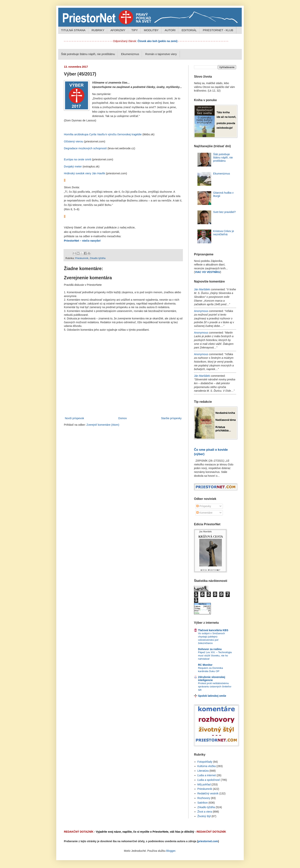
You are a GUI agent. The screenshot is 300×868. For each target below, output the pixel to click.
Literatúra (203, 771)
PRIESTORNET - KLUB (218, 30)
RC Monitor (205, 665)
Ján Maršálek (202, 289)
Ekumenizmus (130, 54)
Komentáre (204, 513)
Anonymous (201, 311)
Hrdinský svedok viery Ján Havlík (84, 173)
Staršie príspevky (171, 418)
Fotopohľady (205, 762)
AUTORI (170, 30)
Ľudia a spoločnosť (209, 780)
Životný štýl (204, 816)
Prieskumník (82, 258)
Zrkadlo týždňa (98, 258)
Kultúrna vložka (207, 766)
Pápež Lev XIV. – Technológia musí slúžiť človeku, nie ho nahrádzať (215, 656)
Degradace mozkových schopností (85, 148)
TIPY (135, 30)
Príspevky (204, 506)
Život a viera (205, 812)
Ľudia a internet (207, 775)
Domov (122, 418)
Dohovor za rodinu (210, 649)
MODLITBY (151, 30)
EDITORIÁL (189, 30)
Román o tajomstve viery (161, 54)
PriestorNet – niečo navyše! (82, 241)
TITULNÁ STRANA (73, 30)
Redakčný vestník (208, 793)
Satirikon (203, 803)
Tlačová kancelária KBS (213, 630)
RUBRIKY (98, 30)
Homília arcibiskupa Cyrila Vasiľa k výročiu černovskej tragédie (103, 134)
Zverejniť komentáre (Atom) (103, 425)
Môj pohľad (204, 784)
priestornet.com (208, 841)
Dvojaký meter (73, 166)
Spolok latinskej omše (212, 696)
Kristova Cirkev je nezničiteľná (224, 233)
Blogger (171, 851)
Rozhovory (204, 798)
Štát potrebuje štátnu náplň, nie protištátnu (88, 54)
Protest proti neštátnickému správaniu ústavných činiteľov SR (215, 687)
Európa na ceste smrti (78, 159)
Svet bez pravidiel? (224, 212)
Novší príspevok (74, 418)
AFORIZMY (118, 30)
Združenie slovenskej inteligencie (212, 679)
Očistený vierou (74, 141)
